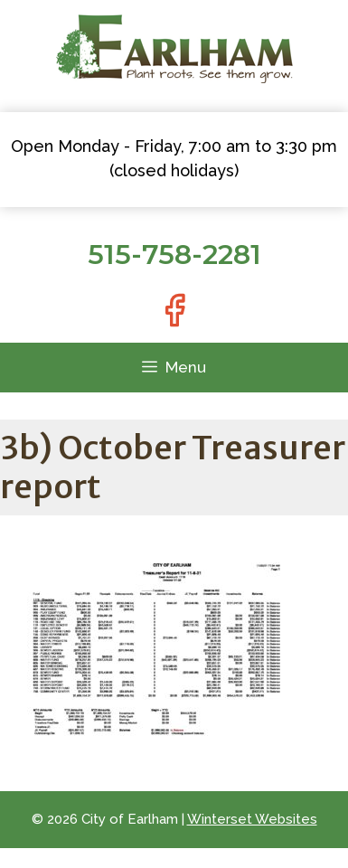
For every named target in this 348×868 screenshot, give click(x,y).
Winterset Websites (252, 819)
